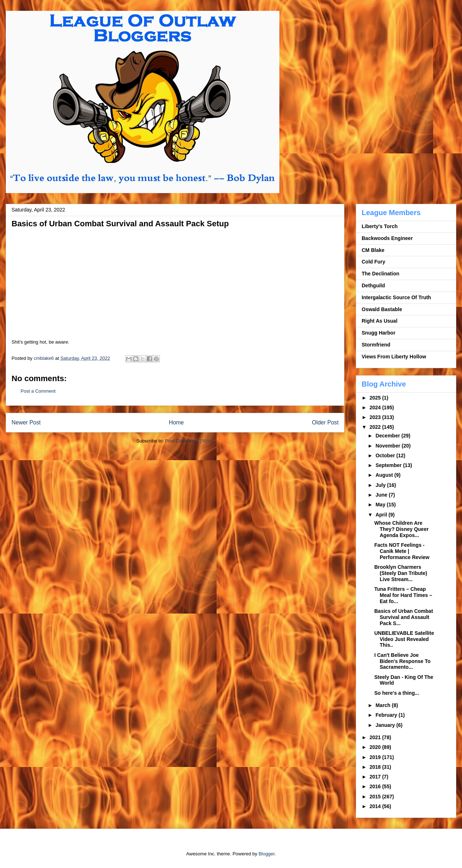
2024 (376, 407)
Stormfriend (376, 345)
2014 (376, 806)
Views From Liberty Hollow (394, 357)
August (385, 475)
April (382, 515)
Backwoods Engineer (387, 238)
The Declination (380, 274)
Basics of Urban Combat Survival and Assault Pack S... (404, 617)
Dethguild (373, 285)
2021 (376, 737)
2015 (376, 797)
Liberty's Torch (380, 226)
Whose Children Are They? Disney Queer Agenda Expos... (401, 529)
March (383, 705)
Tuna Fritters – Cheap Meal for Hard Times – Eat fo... (403, 595)
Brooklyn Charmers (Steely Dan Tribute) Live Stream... (401, 573)
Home (176, 422)
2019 (376, 757)
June (382, 495)
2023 (376, 417)
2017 (376, 777)
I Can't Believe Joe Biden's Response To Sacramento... (402, 661)
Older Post (325, 422)
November (388, 446)
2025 (376, 398)
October (386, 455)
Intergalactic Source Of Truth (396, 297)
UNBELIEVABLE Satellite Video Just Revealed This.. (404, 639)
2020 (376, 747)
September (389, 465)
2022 (376, 427)
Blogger (266, 854)
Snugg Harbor (378, 333)
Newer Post (26, 422)
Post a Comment (38, 391)
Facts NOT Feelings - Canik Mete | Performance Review (402, 551)
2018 (376, 767)
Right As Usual (380, 321)
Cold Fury (373, 262)
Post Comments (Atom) (189, 441)
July (381, 485)
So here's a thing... (397, 693)
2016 (376, 786)
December (388, 436)
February (387, 715)
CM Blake (373, 250)
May (381, 505)
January (386, 725)
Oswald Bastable (382, 309)
